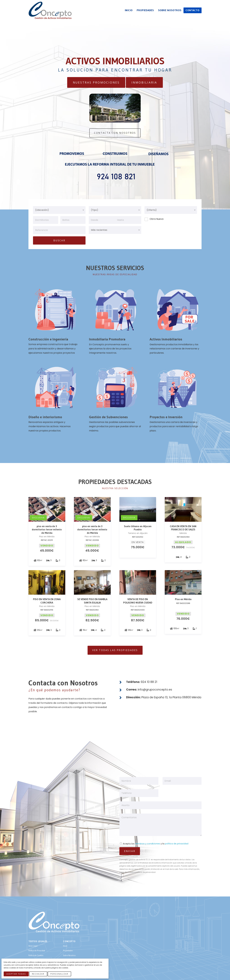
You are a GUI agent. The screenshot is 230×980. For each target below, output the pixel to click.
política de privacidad (177, 844)
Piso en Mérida (183, 599)
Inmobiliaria (144, 82)
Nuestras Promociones (96, 82)
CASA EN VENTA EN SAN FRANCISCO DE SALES (183, 528)
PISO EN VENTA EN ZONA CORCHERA (47, 601)
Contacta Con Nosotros (115, 133)
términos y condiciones (148, 844)
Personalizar (59, 974)
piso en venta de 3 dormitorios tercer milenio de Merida (47, 530)
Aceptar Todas (16, 974)
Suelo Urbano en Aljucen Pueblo (138, 528)
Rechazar (38, 974)
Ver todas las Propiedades (115, 650)
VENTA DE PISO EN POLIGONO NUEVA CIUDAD (138, 601)
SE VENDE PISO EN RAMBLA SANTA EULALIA (92, 601)
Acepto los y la (154, 844)
